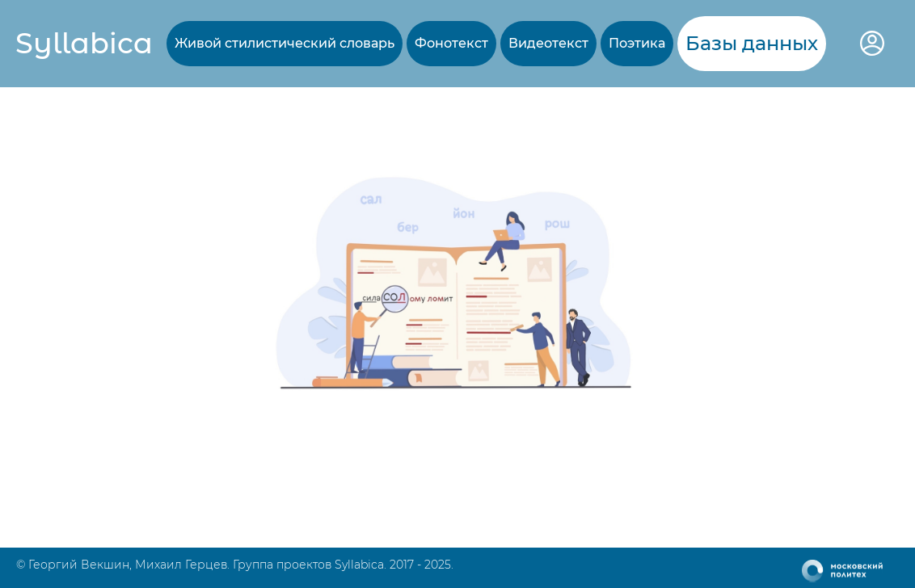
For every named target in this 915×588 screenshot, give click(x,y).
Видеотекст (548, 43)
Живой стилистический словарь (285, 43)
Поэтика (637, 43)
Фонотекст (451, 43)
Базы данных (752, 43)
